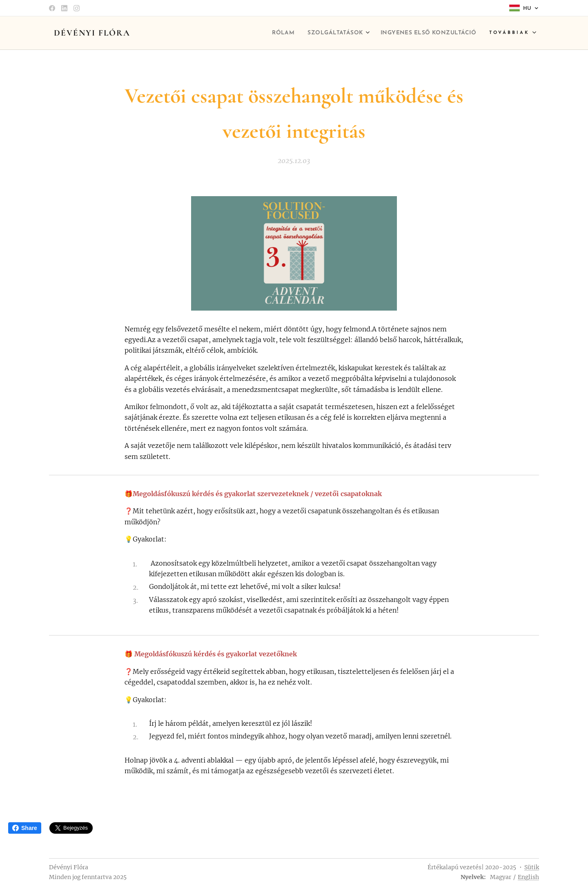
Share (25, 828)
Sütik (532, 867)
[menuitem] (259, 33)
